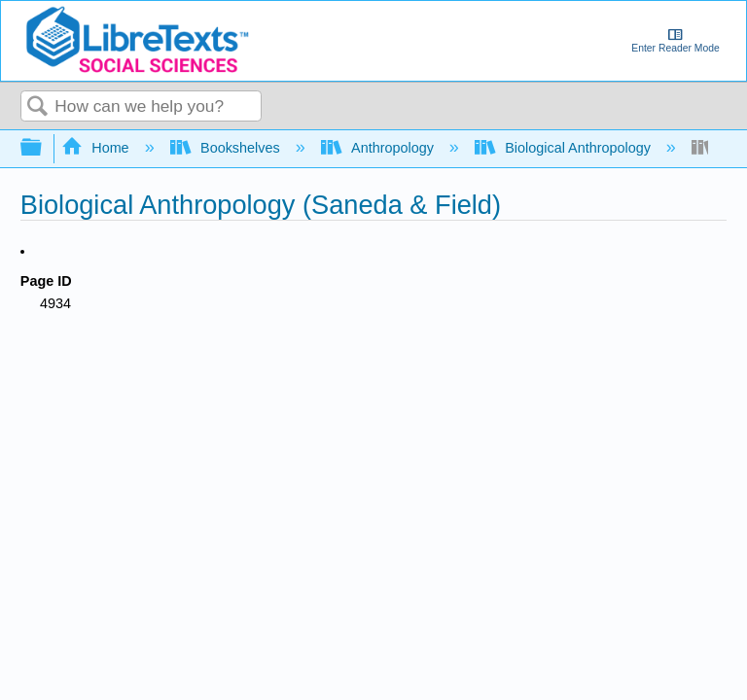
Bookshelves (227, 148)
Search (38, 107)
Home (97, 148)
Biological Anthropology (565, 148)
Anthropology (379, 148)
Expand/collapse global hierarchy (44, 148)
